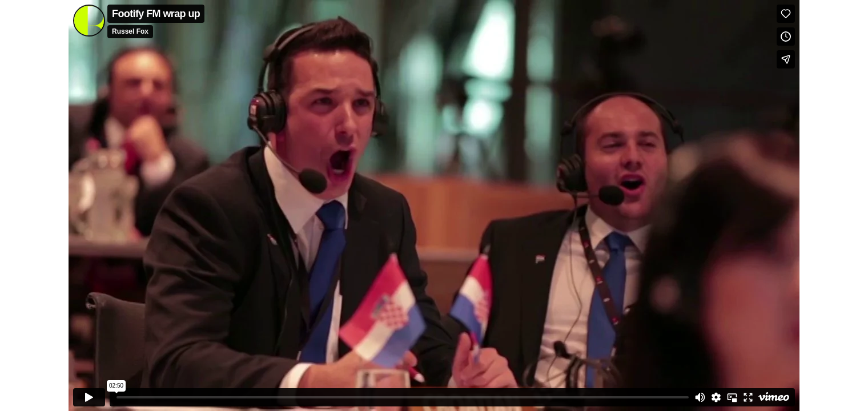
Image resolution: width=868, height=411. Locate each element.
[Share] (786, 59)
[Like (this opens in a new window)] (786, 14)
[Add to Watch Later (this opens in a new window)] (786, 37)
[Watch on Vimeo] (774, 397)
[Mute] (700, 397)
